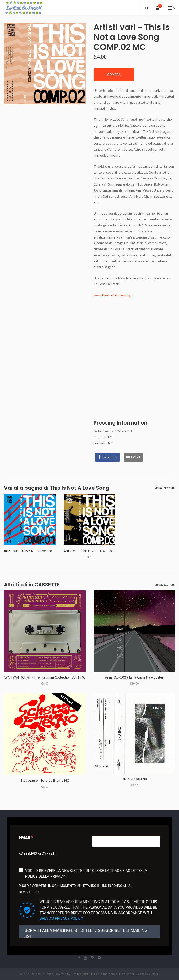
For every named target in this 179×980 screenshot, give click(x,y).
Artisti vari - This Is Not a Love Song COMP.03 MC (100, 551)
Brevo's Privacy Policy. (61, 918)
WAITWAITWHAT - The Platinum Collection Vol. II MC (45, 677)
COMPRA (114, 75)
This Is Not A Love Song (79, 488)
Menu (172, 8)
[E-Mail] (134, 457)
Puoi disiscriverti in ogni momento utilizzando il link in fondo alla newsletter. (75, 889)
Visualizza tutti (165, 488)
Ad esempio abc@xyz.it (37, 854)
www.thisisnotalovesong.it (113, 295)
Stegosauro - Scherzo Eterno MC (45, 780)
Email (25, 838)
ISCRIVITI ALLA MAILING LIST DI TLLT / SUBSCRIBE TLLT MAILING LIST (85, 933)
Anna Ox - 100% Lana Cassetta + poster (134, 677)
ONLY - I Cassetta (134, 779)
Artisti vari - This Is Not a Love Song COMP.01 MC (40, 551)
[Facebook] (107, 457)
